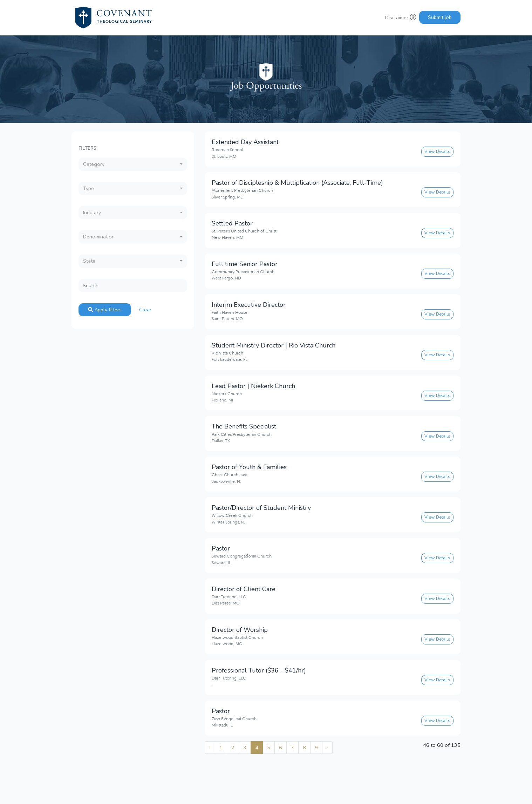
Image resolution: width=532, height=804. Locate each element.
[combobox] (133, 164)
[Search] (133, 286)
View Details (437, 151)
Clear (145, 310)
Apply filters (105, 310)
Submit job (440, 17)
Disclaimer (401, 18)
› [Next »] (327, 748)
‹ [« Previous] (210, 748)
